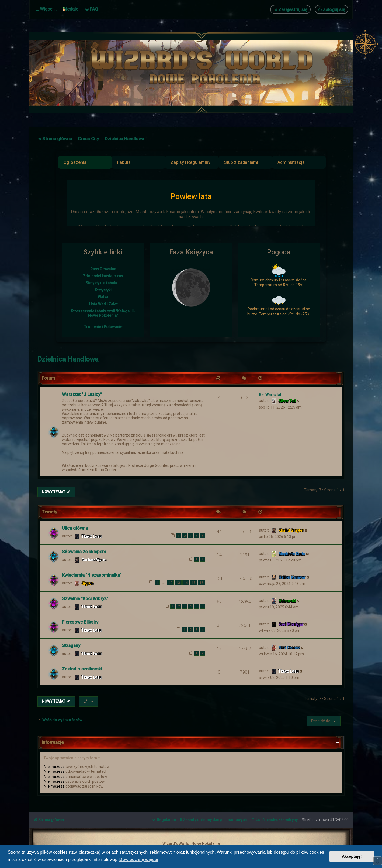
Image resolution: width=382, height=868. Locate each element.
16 (202, 582)
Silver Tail (287, 400)
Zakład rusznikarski (82, 669)
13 (178, 582)
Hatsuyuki (287, 601)
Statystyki (103, 290)
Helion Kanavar (292, 577)
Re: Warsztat (270, 394)
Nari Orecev (289, 648)
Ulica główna (75, 528)
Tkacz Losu (92, 536)
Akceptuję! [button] (352, 856)
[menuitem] (91, 9)
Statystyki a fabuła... (103, 283)
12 (170, 582)
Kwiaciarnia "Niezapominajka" (92, 575)
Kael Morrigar (291, 624)
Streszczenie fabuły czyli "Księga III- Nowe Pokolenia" (103, 313)
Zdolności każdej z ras (103, 276)
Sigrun (88, 583)
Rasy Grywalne (103, 269)
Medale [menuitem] (71, 9)
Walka (103, 297)
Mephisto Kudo (292, 554)
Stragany (71, 645)
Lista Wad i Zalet (103, 304)
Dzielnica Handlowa (68, 359)
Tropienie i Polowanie (103, 327)
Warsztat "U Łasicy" (82, 394)
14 (186, 582)
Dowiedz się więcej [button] (139, 860)
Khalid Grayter (291, 530)
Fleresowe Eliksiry (80, 622)
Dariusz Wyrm (94, 560)
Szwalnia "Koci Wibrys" (85, 598)
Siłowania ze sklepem (84, 551)
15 (194, 582)
